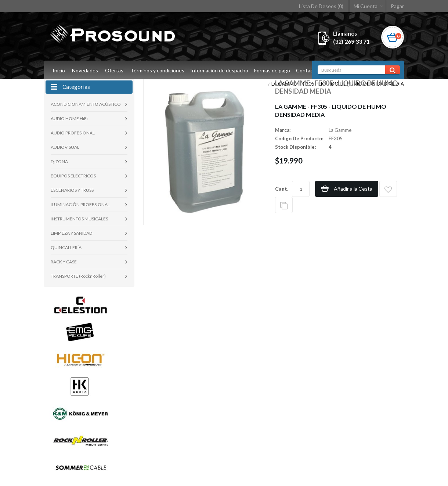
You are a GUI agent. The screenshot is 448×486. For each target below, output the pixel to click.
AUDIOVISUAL (65, 147)
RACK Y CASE (64, 262)
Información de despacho (220, 70)
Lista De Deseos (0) (321, 6)
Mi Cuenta (366, 6)
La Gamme (340, 130)
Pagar (397, 6)
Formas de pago (274, 70)
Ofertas (114, 70)
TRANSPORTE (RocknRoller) (78, 276)
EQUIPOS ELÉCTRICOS (73, 176)
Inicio (59, 70)
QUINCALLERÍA (66, 247)
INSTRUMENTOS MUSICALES (79, 219)
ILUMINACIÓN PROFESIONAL (80, 204)
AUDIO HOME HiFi (69, 118)
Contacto (310, 70)
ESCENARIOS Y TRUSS (72, 190)
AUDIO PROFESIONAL (73, 133)
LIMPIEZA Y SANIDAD (71, 233)
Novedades (85, 70)
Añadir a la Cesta (353, 189)
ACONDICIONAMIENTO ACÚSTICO (86, 104)
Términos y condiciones (157, 70)
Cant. (282, 189)
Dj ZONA (59, 161)
